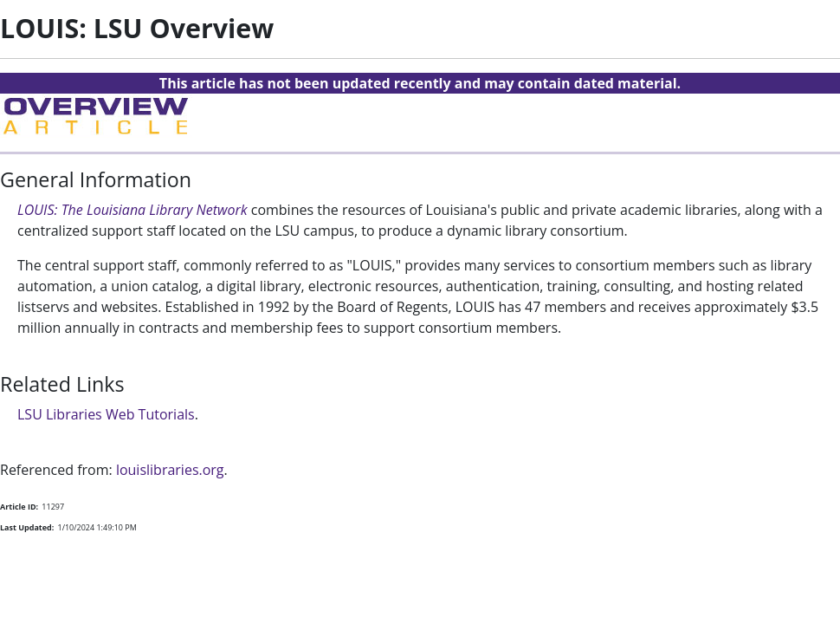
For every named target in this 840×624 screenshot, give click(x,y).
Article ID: (19, 507)
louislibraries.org (170, 470)
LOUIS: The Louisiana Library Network (132, 210)
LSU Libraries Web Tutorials (106, 414)
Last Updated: (27, 527)
